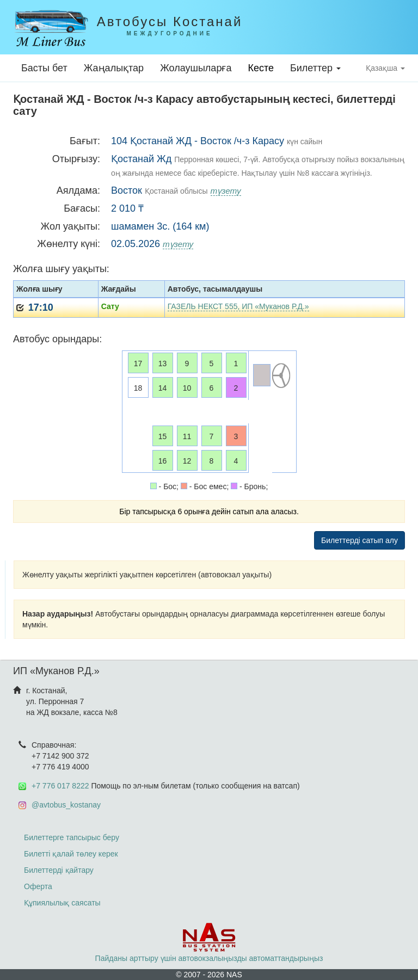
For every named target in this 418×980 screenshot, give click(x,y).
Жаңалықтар (114, 68)
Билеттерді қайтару (59, 870)
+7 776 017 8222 (60, 786)
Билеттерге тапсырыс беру (72, 837)
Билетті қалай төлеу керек (71, 854)
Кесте (261, 68)
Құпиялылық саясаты (62, 903)
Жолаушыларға (196, 68)
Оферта (38, 886)
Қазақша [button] (385, 68)
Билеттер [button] (315, 68)
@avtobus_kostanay (66, 805)
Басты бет (44, 68)
